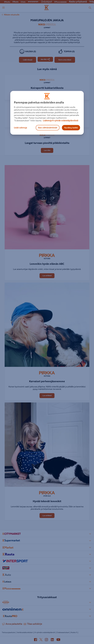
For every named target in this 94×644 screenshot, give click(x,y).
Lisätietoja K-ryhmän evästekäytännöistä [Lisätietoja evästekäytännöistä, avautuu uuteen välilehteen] (60, 121)
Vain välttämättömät (48, 128)
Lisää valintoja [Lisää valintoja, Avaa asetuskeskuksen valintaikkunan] (21, 128)
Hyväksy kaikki (71, 128)
